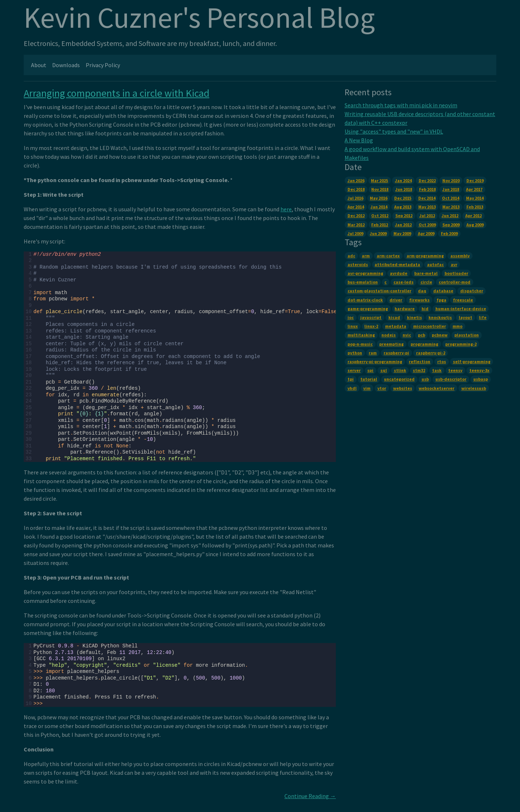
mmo (457, 326)
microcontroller (430, 326)
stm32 (419, 370)
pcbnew (440, 335)
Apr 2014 (356, 207)
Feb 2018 (427, 189)
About (39, 65)
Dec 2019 (475, 180)
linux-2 (371, 326)
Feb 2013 (475, 207)
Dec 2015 (403, 198)
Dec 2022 (427, 180)
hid (425, 309)
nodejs (389, 335)
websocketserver (436, 388)
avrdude (399, 273)
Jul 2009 (355, 233)
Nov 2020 (451, 180)
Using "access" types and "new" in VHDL (394, 131)
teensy (455, 370)
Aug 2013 (403, 207)
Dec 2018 (356, 189)
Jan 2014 (379, 207)
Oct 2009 (427, 225)
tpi (351, 379)
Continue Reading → (310, 796)
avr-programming (365, 273)
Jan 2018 (451, 189)
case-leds (403, 282)
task (437, 370)
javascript (371, 317)
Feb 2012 (380, 225)
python (355, 353)
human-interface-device (461, 309)
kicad (394, 317)
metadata (396, 326)
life (483, 317)
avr (454, 264)
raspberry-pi (396, 353)
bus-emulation (363, 282)
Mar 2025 (379, 180)
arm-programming (425, 256)
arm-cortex (388, 256)
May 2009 (402, 233)
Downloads (66, 65)
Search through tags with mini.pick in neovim (401, 105)
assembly (460, 256)
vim (367, 388)
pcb (422, 335)
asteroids (358, 264)
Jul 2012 (427, 215)
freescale (463, 300)
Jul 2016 (355, 198)
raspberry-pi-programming (375, 361)
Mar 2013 (451, 207)
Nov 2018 (380, 189)
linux (353, 326)
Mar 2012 (356, 225)
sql (384, 370)
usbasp (481, 379)
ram (373, 353)
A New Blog (359, 140)
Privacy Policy (103, 65)
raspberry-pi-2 (431, 353)
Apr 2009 (426, 233)
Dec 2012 (356, 215)
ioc (351, 317)
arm (366, 256)
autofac (435, 264)
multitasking (361, 335)
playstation (467, 335)
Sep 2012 (404, 215)
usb (425, 379)
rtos (442, 361)
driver (396, 300)
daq (422, 291)
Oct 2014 (451, 198)
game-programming (368, 309)
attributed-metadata (397, 264)
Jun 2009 (378, 233)
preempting (391, 344)
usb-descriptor (451, 379)
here (286, 209)
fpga (441, 300)
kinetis (414, 317)
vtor (382, 388)
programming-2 (461, 344)
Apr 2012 (474, 215)
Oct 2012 (380, 215)
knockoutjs (440, 317)
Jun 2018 (404, 189)
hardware (405, 309)
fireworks (419, 300)
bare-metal (426, 273)
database (443, 291)
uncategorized (399, 379)
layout (465, 317)
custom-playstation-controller (379, 291)
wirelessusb (474, 388)
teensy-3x (479, 370)
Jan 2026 (356, 180)
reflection (420, 361)
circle (426, 282)
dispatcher (472, 291)
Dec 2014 (427, 198)
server (354, 370)
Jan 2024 (403, 180)
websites (403, 388)
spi (370, 370)
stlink (400, 370)
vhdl (352, 388)
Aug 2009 (475, 225)
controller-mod (455, 282)
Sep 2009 (451, 225)
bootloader (456, 273)
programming (424, 344)
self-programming (472, 361)
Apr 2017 (474, 189)
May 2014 (475, 198)
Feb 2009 (449, 233)
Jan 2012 (403, 225)
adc (351, 256)
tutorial (369, 379)
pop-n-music (360, 344)
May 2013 (427, 207)
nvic (407, 335)
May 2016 (379, 198)
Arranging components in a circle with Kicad (117, 93)
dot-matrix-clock (365, 300)
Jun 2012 (450, 215)
